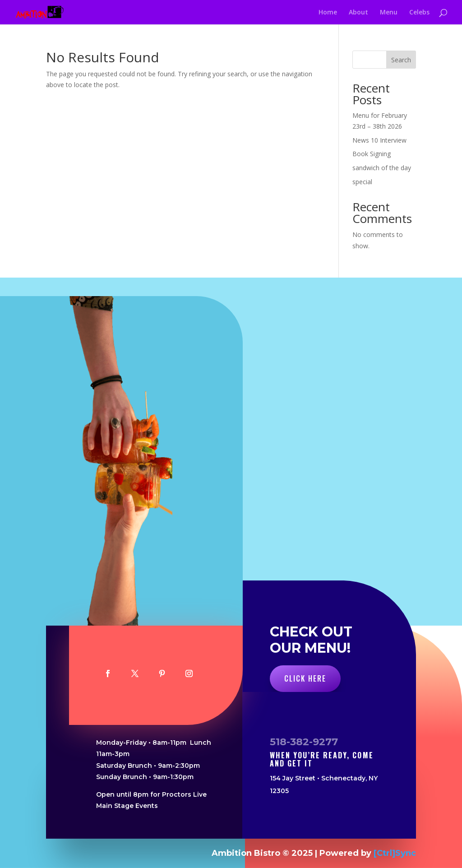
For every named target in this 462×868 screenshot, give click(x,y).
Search (401, 60)
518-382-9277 (304, 742)
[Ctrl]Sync (395, 853)
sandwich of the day (382, 168)
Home (328, 13)
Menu (389, 13)
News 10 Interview (379, 140)
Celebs (419, 13)
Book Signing (372, 154)
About (358, 13)
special (362, 182)
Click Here (305, 678)
